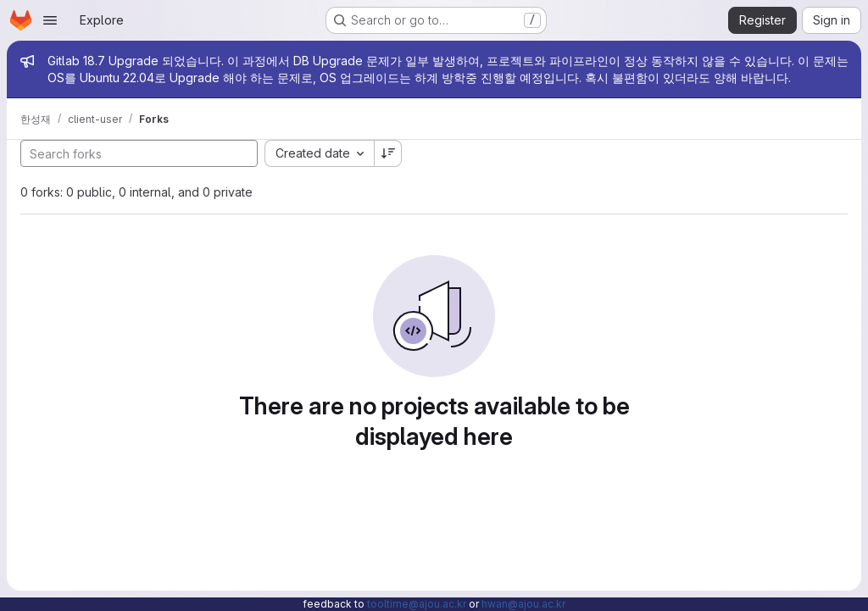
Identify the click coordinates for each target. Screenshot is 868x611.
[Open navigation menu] (50, 20)
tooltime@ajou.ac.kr (417, 604)
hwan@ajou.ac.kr (523, 604)
